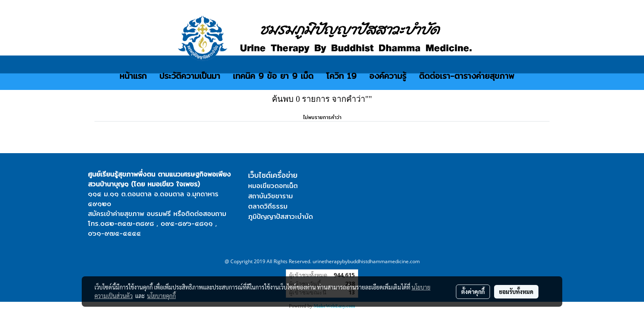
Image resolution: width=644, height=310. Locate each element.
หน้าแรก (133, 76)
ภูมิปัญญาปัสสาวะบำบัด (281, 217)
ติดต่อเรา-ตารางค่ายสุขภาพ (467, 76)
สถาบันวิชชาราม (270, 196)
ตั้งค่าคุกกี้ (473, 292)
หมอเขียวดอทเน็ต (273, 186)
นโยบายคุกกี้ (161, 296)
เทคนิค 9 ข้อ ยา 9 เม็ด (273, 76)
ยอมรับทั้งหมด (516, 292)
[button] (528, 76)
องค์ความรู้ (388, 76)
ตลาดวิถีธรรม (268, 206)
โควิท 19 (341, 76)
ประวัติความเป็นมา (190, 76)
